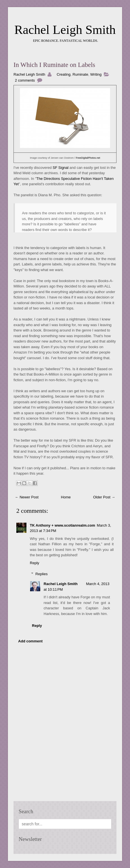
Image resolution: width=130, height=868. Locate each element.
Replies (42, 574)
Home (66, 497)
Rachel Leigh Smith (65, 30)
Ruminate (80, 74)
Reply (34, 563)
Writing (96, 74)
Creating (63, 74)
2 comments (25, 80)
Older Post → (104, 497)
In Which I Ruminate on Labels (54, 65)
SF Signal (60, 168)
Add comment (31, 641)
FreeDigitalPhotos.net (88, 158)
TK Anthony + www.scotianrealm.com (62, 525)
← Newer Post (27, 497)
